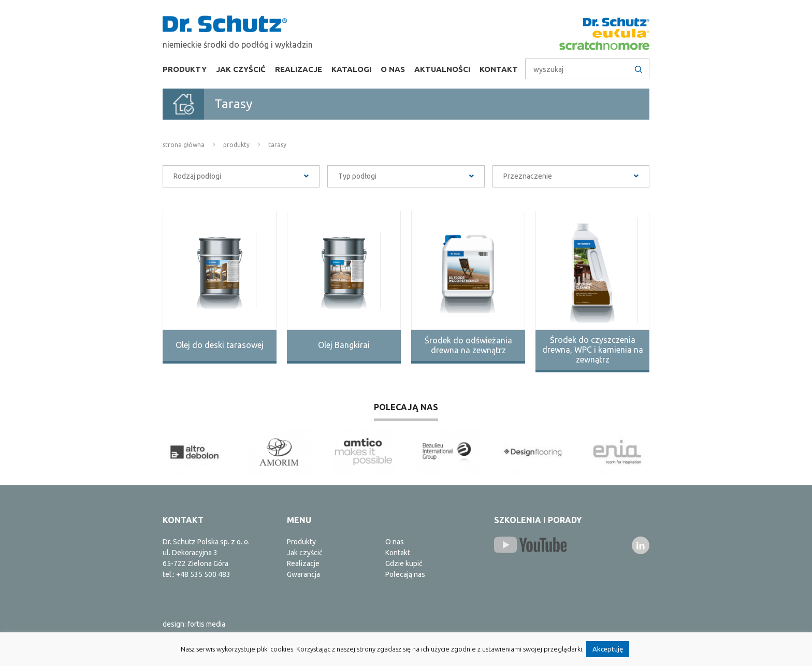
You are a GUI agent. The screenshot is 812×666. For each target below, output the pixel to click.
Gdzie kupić (404, 563)
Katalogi (351, 69)
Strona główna (184, 145)
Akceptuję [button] (608, 649)
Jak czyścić (241, 69)
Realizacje (299, 69)
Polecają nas (405, 574)
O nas (393, 69)
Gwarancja (303, 574)
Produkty (185, 69)
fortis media (206, 624)
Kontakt (499, 69)
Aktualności (442, 69)
